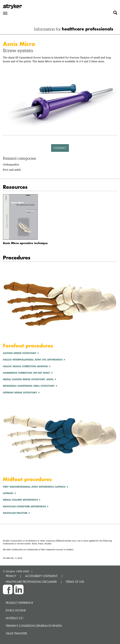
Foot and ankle (12, 170)
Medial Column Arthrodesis (20, 500)
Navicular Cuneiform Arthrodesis (24, 506)
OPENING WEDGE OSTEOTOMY (20, 393)
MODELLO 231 (15, 618)
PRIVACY (11, 576)
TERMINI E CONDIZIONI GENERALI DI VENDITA (34, 626)
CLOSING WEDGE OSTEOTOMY (20, 353)
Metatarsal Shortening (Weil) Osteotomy (29, 386)
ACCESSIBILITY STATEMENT (41, 576)
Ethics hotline (16, 610)
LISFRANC (8, 493)
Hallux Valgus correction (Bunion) (25, 366)
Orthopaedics (11, 164)
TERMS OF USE (75, 582)
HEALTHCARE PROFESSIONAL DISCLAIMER (31, 582)
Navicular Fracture (15, 513)
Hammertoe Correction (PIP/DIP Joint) (27, 373)
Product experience (19, 603)
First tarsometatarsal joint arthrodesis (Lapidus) (34, 487)
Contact (60, 148)
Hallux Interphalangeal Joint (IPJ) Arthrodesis (33, 360)
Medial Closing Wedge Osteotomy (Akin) (28, 379)
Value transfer (16, 633)
